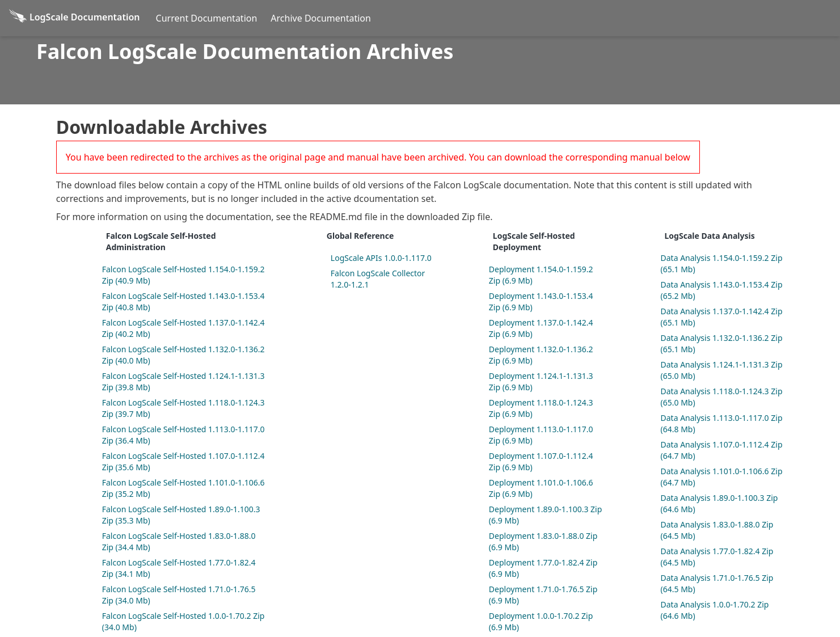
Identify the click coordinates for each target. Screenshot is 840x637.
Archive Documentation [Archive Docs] (321, 18)
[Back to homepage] (75, 18)
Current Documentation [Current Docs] (207, 18)
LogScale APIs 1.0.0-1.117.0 (381, 258)
